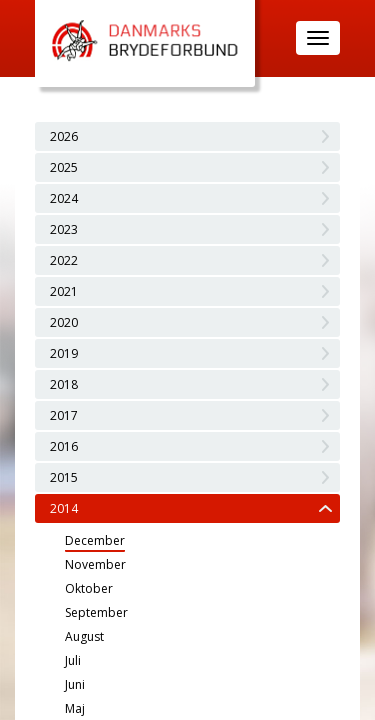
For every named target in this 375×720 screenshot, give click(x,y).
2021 (64, 291)
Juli (73, 660)
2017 (64, 415)
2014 (64, 508)
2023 (64, 229)
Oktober (89, 588)
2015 (64, 477)
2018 (64, 384)
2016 (64, 446)
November (95, 564)
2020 (64, 322)
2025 (64, 167)
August (84, 636)
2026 (64, 136)
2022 (64, 260)
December (95, 540)
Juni (75, 684)
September (96, 612)
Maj (75, 708)
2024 (64, 198)
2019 (64, 353)
